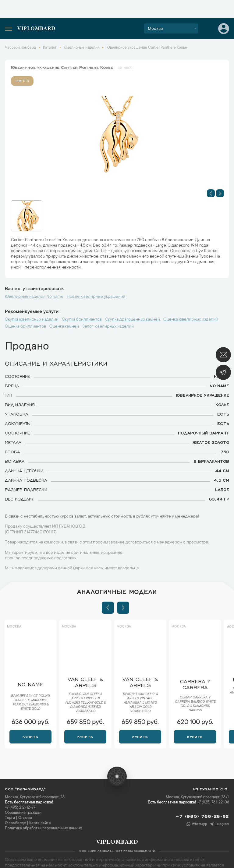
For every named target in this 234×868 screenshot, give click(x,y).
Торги (10, 818)
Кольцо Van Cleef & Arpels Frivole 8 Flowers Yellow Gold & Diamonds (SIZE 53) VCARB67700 (85, 703)
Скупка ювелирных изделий (32, 320)
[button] (211, 193)
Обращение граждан (23, 813)
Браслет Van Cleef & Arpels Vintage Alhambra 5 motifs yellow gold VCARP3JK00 (140, 703)
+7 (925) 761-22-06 (213, 803)
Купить (30, 736)
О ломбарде (15, 823)
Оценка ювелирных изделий (191, 320)
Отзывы (25, 818)
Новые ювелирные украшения (96, 297)
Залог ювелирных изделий (108, 327)
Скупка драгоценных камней (133, 320)
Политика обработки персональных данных (43, 828)
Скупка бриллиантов (82, 320)
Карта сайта (40, 823)
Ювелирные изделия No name (34, 297)
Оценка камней (64, 327)
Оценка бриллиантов (25, 327)
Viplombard (36, 29)
